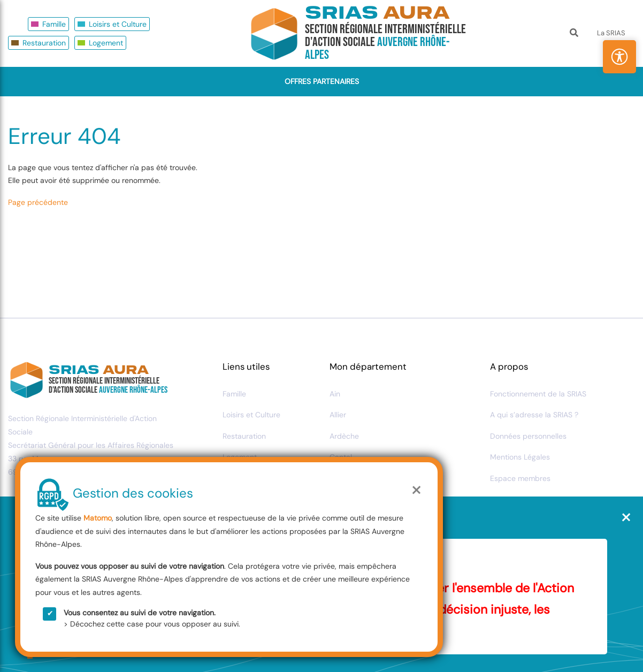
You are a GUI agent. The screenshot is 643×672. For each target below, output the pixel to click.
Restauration (44, 43)
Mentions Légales (520, 457)
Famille (54, 24)
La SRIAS (611, 33)
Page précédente (38, 202)
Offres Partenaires (322, 81)
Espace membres (520, 478)
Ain (335, 394)
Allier (338, 415)
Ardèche (344, 436)
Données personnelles (528, 436)
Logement (106, 43)
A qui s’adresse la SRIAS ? (534, 415)
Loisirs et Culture (118, 24)
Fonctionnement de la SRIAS (538, 394)
